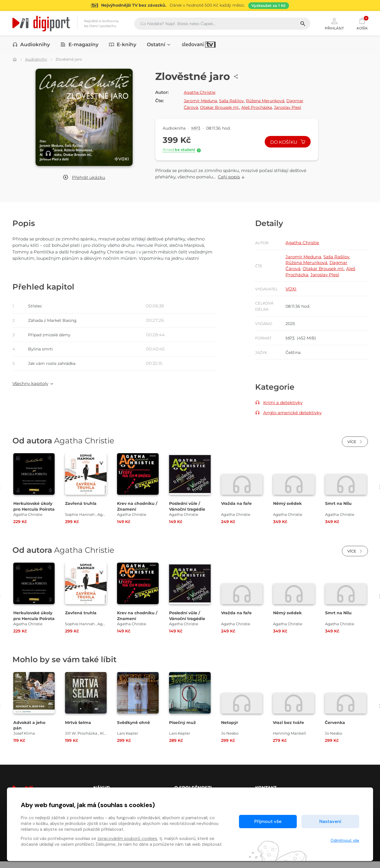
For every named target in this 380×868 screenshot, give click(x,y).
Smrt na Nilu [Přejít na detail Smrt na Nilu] (339, 510)
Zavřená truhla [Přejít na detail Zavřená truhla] (81, 510)
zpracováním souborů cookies (127, 839)
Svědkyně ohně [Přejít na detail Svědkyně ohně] (134, 729)
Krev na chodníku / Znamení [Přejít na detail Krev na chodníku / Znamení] (137, 513)
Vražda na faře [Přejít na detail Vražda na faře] (237, 510)
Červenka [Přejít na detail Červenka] (335, 729)
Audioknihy (31, 45)
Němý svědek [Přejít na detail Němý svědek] (288, 510)
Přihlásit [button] (334, 24)
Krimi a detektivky (283, 407)
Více (355, 448)
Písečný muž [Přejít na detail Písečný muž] (183, 729)
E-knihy (123, 45)
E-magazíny (79, 45)
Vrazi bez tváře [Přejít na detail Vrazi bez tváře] (289, 729)
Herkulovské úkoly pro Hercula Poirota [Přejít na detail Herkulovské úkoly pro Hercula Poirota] (33, 515)
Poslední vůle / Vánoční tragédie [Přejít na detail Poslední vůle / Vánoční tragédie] (188, 513)
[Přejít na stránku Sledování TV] (190, 5)
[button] (84, 178)
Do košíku (286, 143)
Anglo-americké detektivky (292, 418)
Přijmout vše (268, 821)
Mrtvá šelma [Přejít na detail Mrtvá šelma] (79, 729)
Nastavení (330, 821)
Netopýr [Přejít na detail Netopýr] (230, 729)
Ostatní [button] (159, 45)
